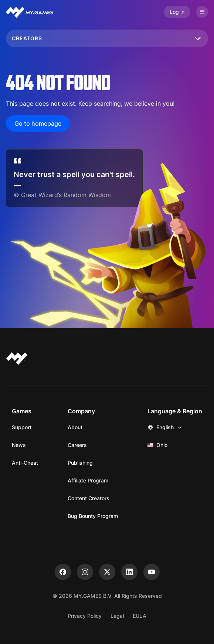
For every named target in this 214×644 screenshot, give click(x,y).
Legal (117, 616)
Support (22, 427)
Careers (77, 445)
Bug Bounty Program (93, 516)
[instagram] (85, 572)
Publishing (80, 463)
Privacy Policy (85, 616)
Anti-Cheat (25, 463)
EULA (140, 616)
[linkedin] (129, 572)
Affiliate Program (88, 480)
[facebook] (63, 572)
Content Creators (89, 498)
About (75, 427)
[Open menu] (202, 12)
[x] (107, 572)
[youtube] (152, 572)
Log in (177, 12)
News (19, 445)
